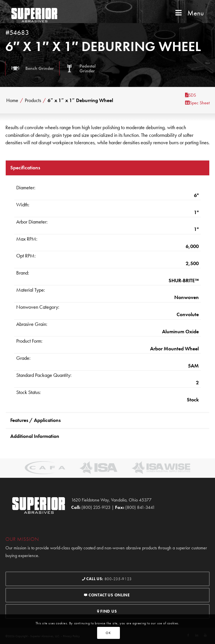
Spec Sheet (197, 103)
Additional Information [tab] (35, 436)
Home (12, 100)
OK (108, 633)
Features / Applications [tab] (35, 420)
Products (33, 100)
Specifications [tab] (25, 167)
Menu (189, 13)
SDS (191, 95)
